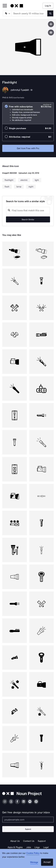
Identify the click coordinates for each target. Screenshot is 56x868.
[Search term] (30, 13)
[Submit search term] (50, 13)
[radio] (28, 113)
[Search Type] (7, 13)
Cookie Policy (33, 853)
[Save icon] (51, 24)
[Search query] (28, 210)
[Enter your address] (28, 820)
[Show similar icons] (51, 32)
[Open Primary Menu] (5, 6)
